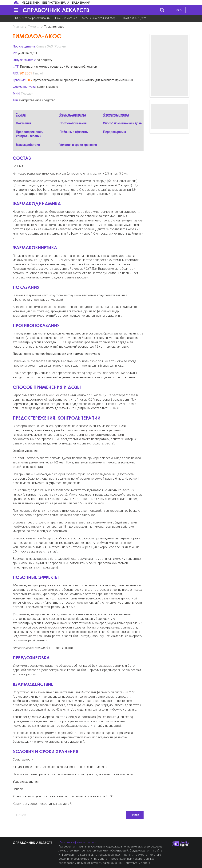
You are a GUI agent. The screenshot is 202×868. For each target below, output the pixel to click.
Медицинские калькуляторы (100, 18)
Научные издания (66, 18)
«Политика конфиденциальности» (77, 842)
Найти (135, 815)
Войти (179, 10)
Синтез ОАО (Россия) (51, 46)
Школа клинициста (134, 18)
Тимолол (34, 27)
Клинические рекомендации (33, 18)
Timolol (38, 73)
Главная (18, 27)
